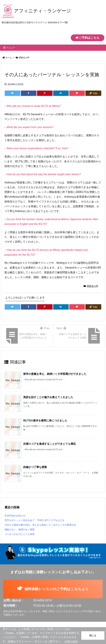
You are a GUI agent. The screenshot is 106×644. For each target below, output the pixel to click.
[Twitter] (13, 93)
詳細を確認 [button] (71, 641)
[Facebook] (29, 93)
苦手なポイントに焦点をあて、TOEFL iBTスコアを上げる (34, 520)
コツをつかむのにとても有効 (20, 534)
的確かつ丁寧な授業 (35, 467)
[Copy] (93, 93)
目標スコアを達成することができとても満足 (50, 444)
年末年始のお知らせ (15, 516)
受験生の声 (24, 58)
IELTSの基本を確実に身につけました (45, 420)
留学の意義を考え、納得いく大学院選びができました (55, 374)
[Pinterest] (45, 93)
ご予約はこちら (88, 38)
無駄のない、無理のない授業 (20, 529)
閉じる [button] (93, 636)
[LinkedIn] (61, 93)
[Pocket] (77, 93)
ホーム (9, 58)
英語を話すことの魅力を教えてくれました (48, 397)
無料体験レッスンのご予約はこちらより (53, 589)
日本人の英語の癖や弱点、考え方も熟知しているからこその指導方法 (40, 525)
